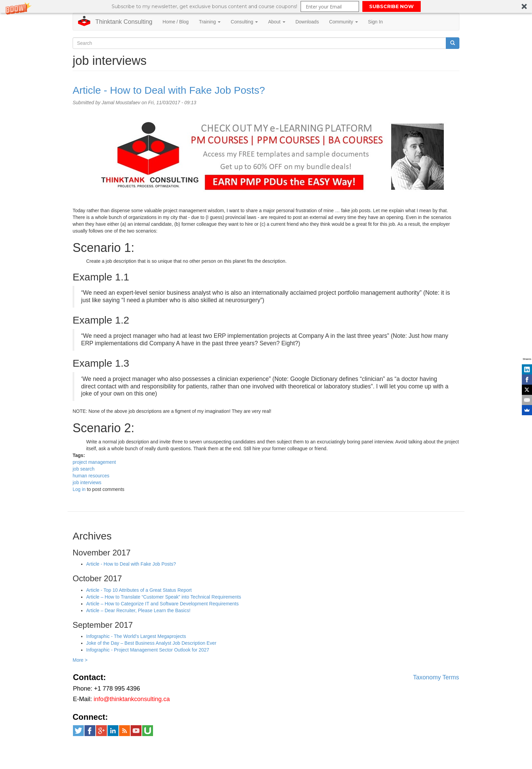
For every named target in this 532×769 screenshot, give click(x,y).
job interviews (87, 482)
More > (80, 660)
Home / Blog (176, 22)
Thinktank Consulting (124, 22)
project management (94, 462)
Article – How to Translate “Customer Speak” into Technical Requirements (164, 597)
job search (84, 469)
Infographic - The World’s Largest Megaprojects (136, 636)
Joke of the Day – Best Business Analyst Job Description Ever (151, 643)
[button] (266, 6)
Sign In (376, 22)
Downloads (307, 22)
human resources (91, 476)
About (277, 22)
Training (210, 22)
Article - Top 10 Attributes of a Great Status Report (139, 590)
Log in (79, 489)
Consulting (244, 22)
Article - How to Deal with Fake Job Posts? (169, 90)
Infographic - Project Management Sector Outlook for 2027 (148, 650)
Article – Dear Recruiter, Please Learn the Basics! (138, 610)
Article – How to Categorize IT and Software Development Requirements (163, 604)
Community (344, 22)
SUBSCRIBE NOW (391, 6)
